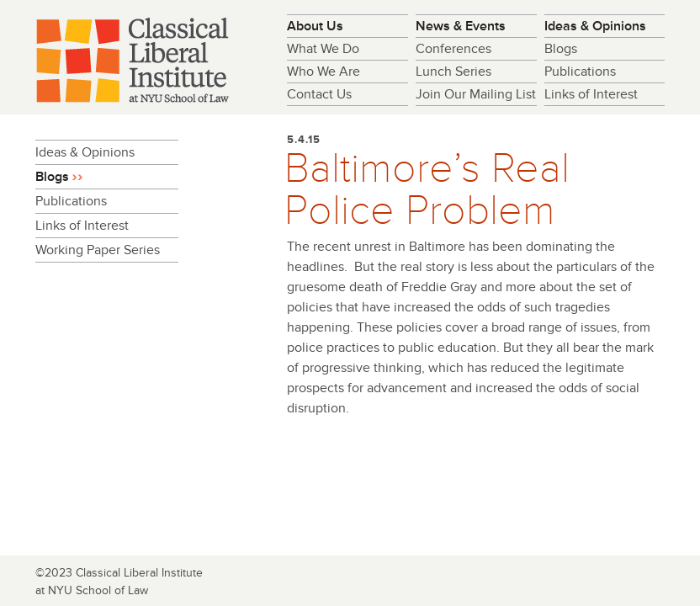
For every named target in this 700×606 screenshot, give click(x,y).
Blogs (561, 49)
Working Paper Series (98, 250)
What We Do (323, 49)
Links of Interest (591, 94)
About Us (315, 26)
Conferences (453, 49)
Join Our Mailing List (476, 94)
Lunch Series (453, 72)
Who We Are (323, 72)
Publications (580, 72)
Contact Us (319, 94)
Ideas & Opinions (595, 26)
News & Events (461, 26)
